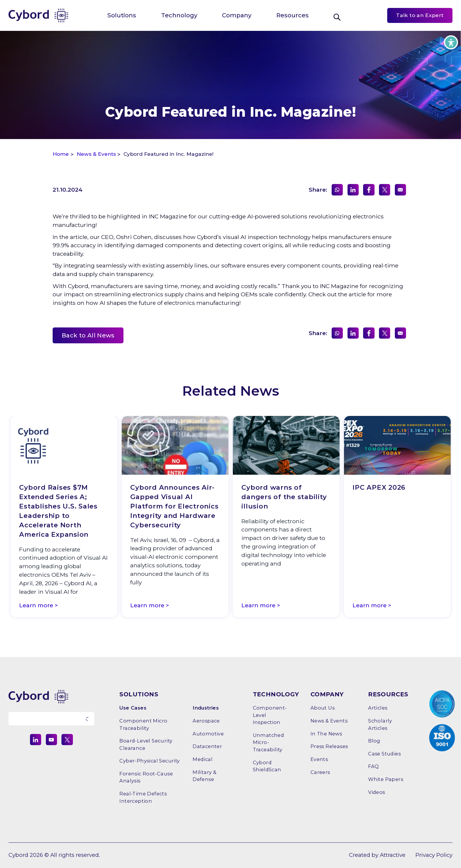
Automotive (208, 734)
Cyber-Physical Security (150, 761)
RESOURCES (388, 694)
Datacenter (207, 746)
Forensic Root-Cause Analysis (146, 777)
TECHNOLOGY (276, 694)
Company (237, 15)
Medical (203, 759)
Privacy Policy (434, 855)
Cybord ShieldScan (267, 766)
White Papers (386, 779)
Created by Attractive (377, 855)
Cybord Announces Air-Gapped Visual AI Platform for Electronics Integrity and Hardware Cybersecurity (174, 506)
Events (319, 759)
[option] (64, 518)
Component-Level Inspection (270, 715)
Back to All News (88, 335)
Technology (179, 15)
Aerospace (206, 721)
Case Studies (384, 754)
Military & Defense (204, 776)
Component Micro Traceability (143, 724)
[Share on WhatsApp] (337, 190)
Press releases (329, 746)
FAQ (373, 766)
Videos (376, 792)
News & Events (329, 721)
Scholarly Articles (380, 724)
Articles (378, 708)
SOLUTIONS (139, 694)
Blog (374, 741)
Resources (293, 15)
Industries (206, 708)
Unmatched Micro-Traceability (269, 742)
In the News (326, 734)
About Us (323, 708)
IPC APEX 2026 (379, 487)
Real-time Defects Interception (143, 797)
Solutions (122, 15)
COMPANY (327, 694)
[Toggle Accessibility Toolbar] (451, 42)
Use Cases (133, 708)
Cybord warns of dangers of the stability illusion (284, 497)
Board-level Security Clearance (146, 744)
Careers (320, 772)
